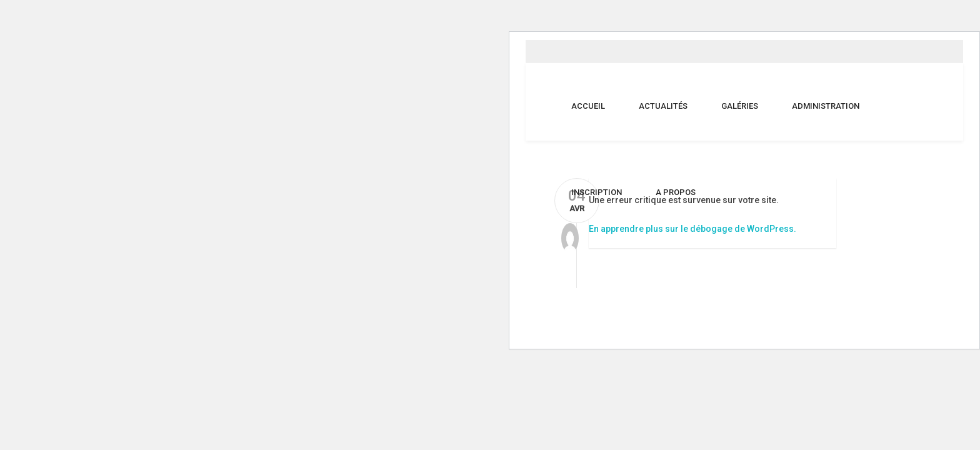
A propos (676, 192)
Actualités (663, 106)
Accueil (588, 106)
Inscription (597, 192)
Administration (826, 106)
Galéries (740, 106)
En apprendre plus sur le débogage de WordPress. (692, 229)
